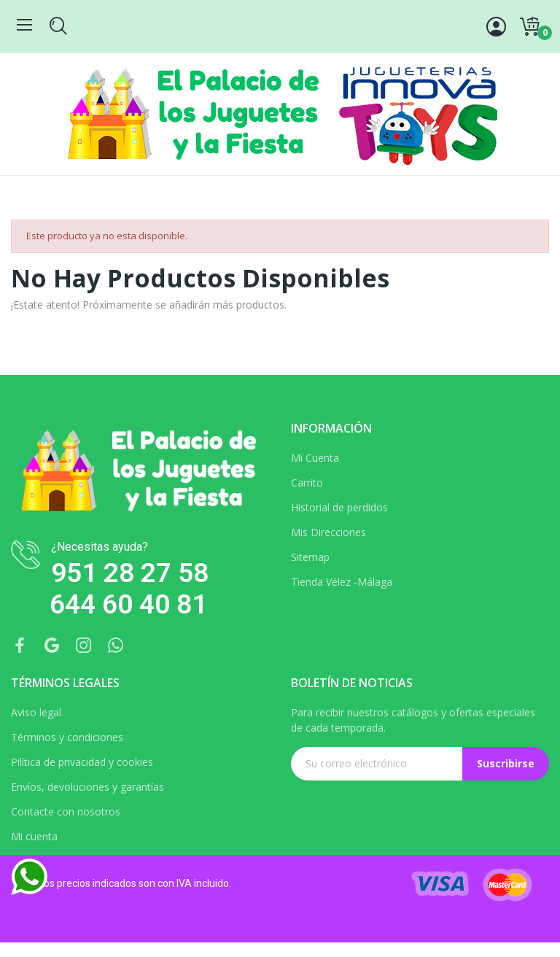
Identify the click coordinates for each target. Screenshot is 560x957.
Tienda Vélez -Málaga (342, 582)
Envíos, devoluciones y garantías (87, 787)
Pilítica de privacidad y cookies (82, 762)
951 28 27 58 (130, 573)
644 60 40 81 (128, 604)
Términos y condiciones (67, 737)
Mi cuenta (34, 836)
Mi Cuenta (315, 458)
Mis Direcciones (328, 532)
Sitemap (310, 557)
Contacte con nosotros (66, 811)
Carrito (307, 483)
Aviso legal (36, 712)
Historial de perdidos (339, 507)
